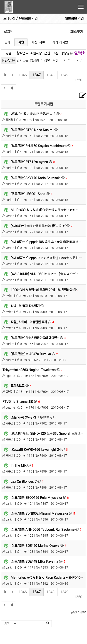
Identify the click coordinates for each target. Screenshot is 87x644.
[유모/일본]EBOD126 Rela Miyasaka (36, 498)
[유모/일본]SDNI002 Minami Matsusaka (39, 514)
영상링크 (36, 60)
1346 (23, 75)
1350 (78, 80)
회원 (21, 42)
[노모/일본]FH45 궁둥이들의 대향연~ (35, 338)
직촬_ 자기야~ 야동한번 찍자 (29, 322)
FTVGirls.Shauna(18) (18, 402)
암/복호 (80, 53)
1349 (64, 75)
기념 (80, 60)
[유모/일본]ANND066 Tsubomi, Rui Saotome (43, 530)
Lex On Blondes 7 (24, 482)
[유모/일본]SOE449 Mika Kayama (34, 562)
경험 (9, 53)
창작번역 (22, 53)
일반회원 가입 (74, 18)
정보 (47, 60)
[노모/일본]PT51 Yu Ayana (29, 162)
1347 (37, 75)
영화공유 (22, 60)
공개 (7, 42)
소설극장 (36, 53)
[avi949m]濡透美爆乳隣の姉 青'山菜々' (38, 226)
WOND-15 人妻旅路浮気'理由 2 (33, 114)
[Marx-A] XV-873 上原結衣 (30, 417)
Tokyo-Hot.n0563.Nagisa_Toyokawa (29, 370)
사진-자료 (38, 42)
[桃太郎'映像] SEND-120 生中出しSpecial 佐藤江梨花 (49, 434)
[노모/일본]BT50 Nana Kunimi (32, 130)
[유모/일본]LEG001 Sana (28, 194)
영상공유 (67, 53)
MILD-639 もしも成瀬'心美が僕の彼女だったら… (45, 210)
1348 (50, 75)
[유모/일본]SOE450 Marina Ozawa (35, 546)
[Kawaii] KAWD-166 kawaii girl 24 (36, 449)
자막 (67, 60)
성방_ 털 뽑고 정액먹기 (25, 306)
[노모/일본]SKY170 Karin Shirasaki (36, 178)
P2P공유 (9, 60)
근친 (47, 53)
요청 (56, 60)
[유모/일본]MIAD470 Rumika (31, 354)
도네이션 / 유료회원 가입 (20, 18)
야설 (56, 53)
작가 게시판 (60, 42)
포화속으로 (17, 386)
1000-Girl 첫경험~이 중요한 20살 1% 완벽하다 (41, 290)
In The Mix (19, 466)
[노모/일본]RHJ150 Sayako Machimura (39, 146)
